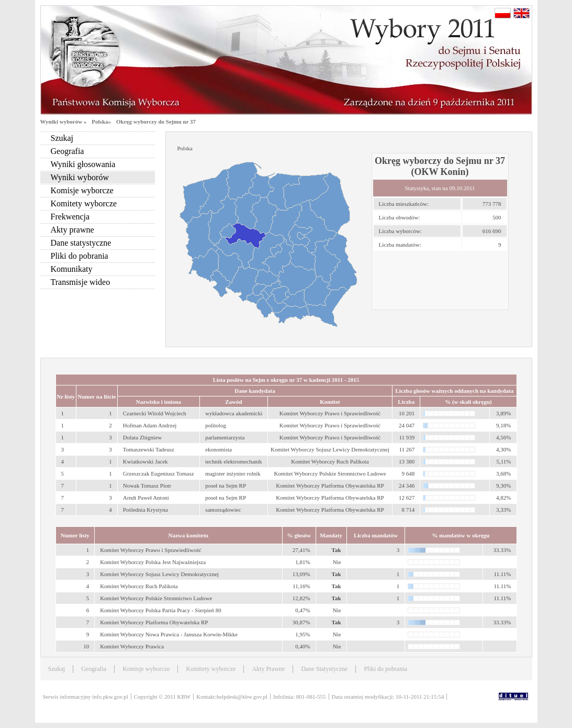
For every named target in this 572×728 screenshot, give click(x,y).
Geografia (68, 151)
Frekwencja (70, 217)
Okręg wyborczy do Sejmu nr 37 (156, 122)
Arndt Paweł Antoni (146, 498)
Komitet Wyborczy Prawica (132, 646)
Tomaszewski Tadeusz (149, 449)
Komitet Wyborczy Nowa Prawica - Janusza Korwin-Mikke (169, 634)
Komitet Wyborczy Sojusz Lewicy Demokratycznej (159, 574)
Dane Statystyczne (324, 669)
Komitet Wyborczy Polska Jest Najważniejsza (153, 562)
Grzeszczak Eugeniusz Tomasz (159, 473)
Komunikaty (72, 269)
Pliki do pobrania (80, 256)
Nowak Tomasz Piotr (147, 486)
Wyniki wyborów (80, 177)
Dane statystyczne (81, 243)
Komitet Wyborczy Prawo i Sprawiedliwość (150, 550)
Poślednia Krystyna (145, 510)
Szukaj (62, 138)
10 (86, 646)
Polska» (101, 122)
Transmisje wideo (81, 282)
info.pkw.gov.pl (110, 697)
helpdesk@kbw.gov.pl (242, 697)
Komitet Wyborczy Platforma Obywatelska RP (154, 622)
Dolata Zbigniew (142, 437)
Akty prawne (72, 230)
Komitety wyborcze (84, 203)
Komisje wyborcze (82, 190)
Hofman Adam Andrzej (150, 425)
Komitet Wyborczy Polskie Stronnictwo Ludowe (156, 598)
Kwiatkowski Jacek (145, 461)
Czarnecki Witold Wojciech (155, 413)
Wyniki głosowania (83, 164)
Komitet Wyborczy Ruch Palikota (139, 586)
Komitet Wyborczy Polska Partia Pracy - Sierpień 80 (161, 610)
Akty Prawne (268, 669)
